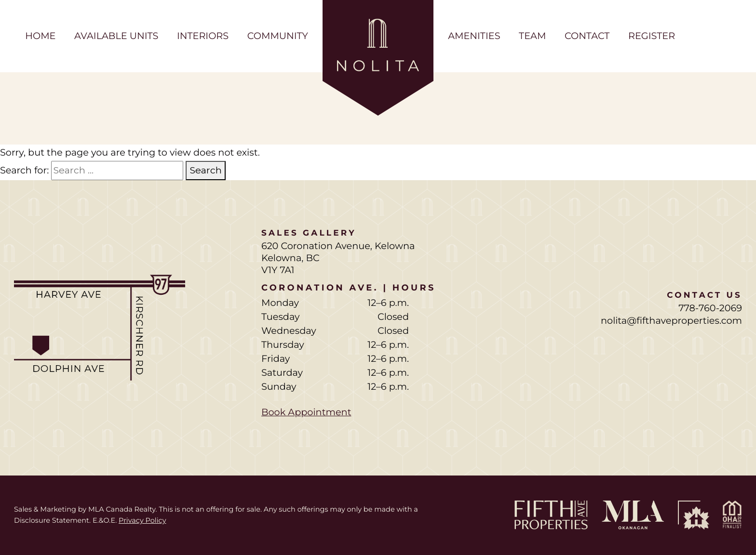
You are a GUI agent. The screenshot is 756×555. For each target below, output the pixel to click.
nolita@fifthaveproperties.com (671, 320)
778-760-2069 (710, 308)
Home (40, 36)
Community (278, 36)
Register (652, 36)
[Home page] (378, 58)
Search (206, 170)
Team (532, 36)
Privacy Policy (142, 520)
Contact (587, 36)
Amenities (474, 36)
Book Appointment (306, 412)
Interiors (203, 36)
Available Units (116, 36)
